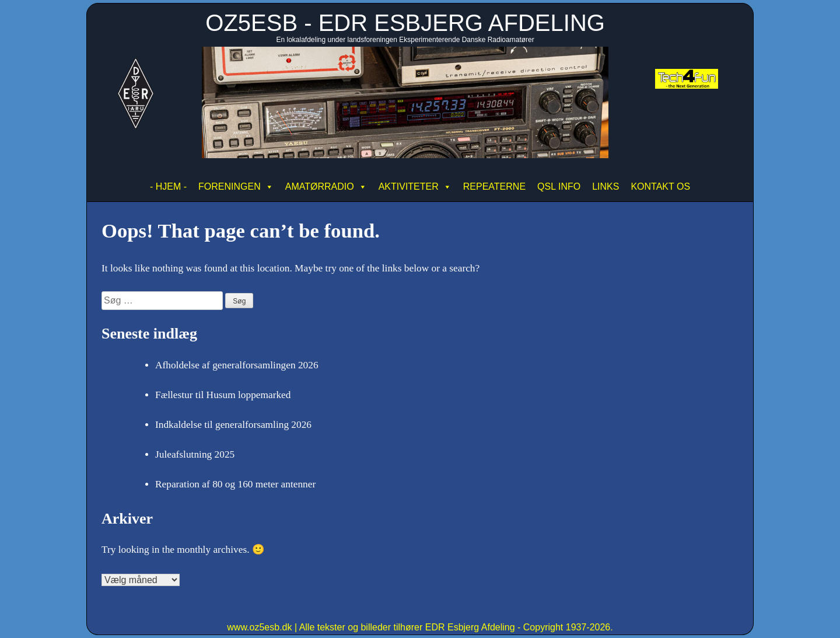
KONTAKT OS (660, 186)
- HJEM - (168, 186)
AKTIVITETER (415, 187)
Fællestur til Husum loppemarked (223, 395)
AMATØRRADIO (326, 187)
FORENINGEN (236, 187)
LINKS (605, 186)
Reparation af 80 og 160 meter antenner (235, 484)
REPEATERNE (494, 186)
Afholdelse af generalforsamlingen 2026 (237, 365)
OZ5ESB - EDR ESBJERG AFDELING (405, 23)
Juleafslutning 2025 (195, 454)
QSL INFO (559, 186)
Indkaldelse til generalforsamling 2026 (233, 425)
